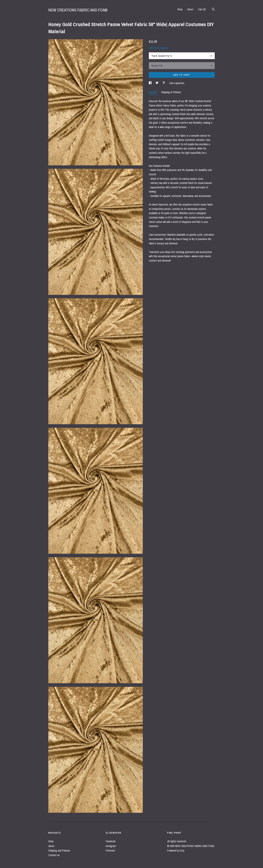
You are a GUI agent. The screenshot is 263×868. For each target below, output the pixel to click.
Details (153, 92)
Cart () (202, 9)
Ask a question (177, 83)
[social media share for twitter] (157, 83)
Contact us (54, 855)
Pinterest (110, 850)
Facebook (111, 841)
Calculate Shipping (158, 48)
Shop (180, 9)
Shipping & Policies (171, 92)
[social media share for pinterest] (164, 83)
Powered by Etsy (176, 850)
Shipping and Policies (59, 850)
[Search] (213, 10)
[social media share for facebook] (151, 83)
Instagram (111, 846)
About (190, 9)
